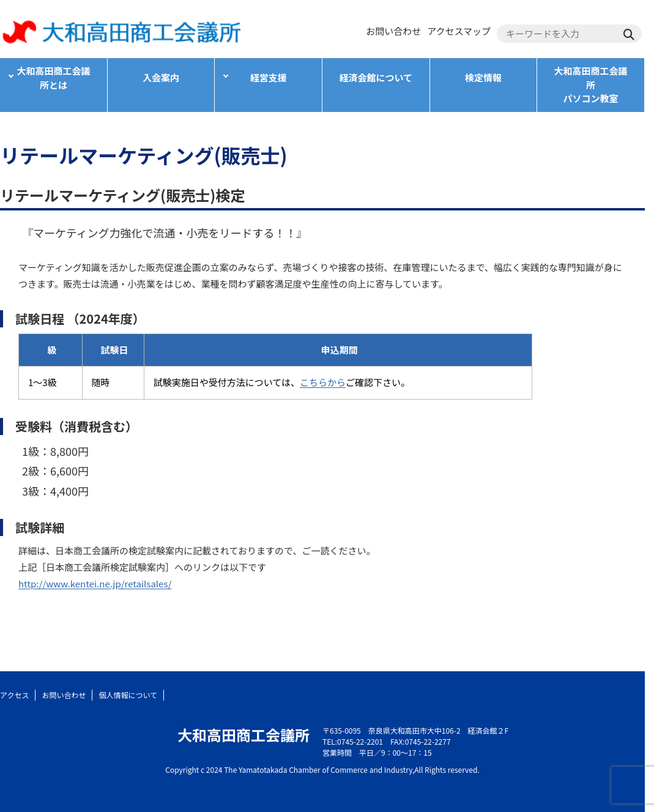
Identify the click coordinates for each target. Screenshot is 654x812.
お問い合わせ (393, 31)
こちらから (323, 382)
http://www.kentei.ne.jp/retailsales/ (95, 583)
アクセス (14, 695)
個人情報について (128, 695)
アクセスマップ (459, 31)
